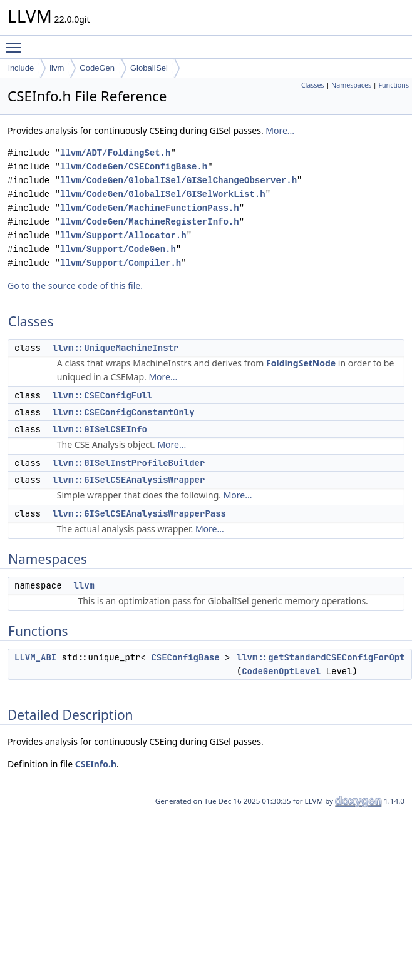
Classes (313, 85)
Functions (394, 85)
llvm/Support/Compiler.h (121, 263)
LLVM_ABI (35, 657)
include (21, 68)
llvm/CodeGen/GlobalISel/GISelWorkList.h (163, 194)
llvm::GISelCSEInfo (100, 429)
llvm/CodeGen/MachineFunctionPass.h (150, 208)
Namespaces (351, 85)
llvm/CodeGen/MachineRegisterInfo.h (150, 222)
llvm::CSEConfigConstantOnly (124, 412)
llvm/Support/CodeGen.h (118, 249)
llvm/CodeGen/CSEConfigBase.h (134, 167)
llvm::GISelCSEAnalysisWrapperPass (139, 513)
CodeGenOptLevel (281, 671)
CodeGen (97, 68)
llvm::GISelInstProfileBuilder (129, 463)
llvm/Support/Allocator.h (123, 235)
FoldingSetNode (301, 363)
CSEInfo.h (96, 764)
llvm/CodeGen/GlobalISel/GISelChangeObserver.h (178, 180)
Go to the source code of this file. (75, 285)
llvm (57, 68)
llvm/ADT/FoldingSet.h (115, 153)
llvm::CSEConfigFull (103, 395)
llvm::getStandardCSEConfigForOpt (321, 657)
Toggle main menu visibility (17, 42)
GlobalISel (149, 68)
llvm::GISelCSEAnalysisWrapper (129, 480)
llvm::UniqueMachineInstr (116, 348)
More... (280, 130)
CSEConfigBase (185, 657)
